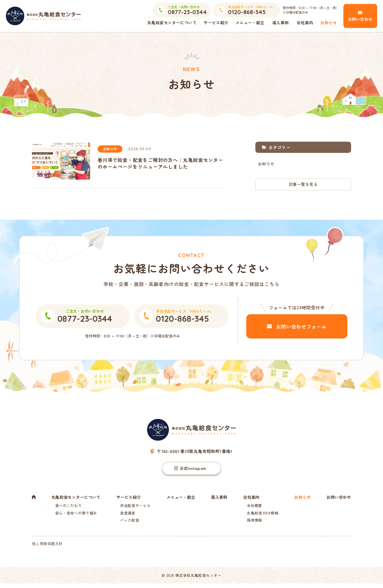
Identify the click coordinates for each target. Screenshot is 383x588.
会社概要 (255, 507)
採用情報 (255, 523)
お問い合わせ (360, 19)
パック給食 (130, 523)
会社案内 (305, 23)
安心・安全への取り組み (75, 515)
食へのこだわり (67, 507)
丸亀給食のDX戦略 (263, 515)
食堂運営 (128, 515)
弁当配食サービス (136, 507)
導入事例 (281, 23)
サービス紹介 (216, 23)
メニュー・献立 (250, 23)
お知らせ (328, 23)
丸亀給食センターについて (172, 23)
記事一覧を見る (303, 184)
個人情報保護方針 (47, 548)
